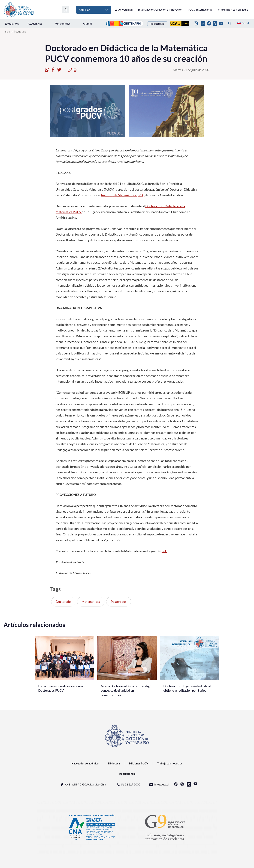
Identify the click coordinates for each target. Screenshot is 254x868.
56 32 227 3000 (128, 785)
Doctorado (63, 602)
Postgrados (119, 602)
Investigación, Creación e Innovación (160, 9)
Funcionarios (63, 23)
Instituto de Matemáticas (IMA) (123, 195)
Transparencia (157, 24)
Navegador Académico (85, 763)
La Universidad (124, 9)
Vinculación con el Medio (233, 9)
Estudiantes (12, 23)
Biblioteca (114, 763)
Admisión (94, 10)
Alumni (87, 23)
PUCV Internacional (200, 9)
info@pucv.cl (159, 785)
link (164, 551)
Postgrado (20, 31)
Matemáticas (91, 602)
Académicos (35, 23)
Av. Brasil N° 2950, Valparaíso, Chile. (83, 785)
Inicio (7, 31)
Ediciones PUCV (138, 763)
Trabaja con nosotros (170, 763)
